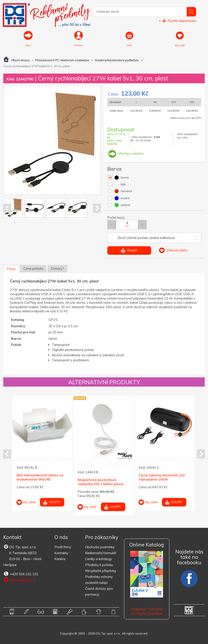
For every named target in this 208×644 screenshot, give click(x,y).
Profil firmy (63, 547)
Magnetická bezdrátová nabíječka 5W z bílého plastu (101, 482)
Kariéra (60, 559)
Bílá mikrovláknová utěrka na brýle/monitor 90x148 (40, 477)
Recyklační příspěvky (101, 571)
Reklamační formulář (101, 553)
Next (97, 208)
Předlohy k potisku (99, 565)
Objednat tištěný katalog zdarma (147, 612)
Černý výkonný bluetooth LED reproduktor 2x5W (162, 477)
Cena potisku (33, 269)
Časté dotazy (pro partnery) (99, 592)
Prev (7, 208)
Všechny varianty (126, 153)
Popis (11, 269)
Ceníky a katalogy (99, 559)
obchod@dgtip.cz (20, 580)
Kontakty (61, 553)
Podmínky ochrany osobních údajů (99, 580)
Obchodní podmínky (100, 547)
